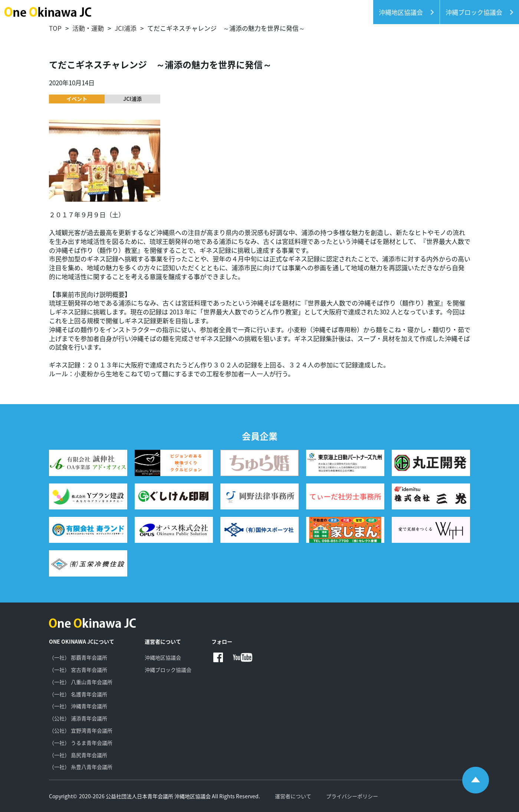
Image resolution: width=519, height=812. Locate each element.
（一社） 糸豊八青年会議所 (81, 767)
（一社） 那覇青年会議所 (78, 657)
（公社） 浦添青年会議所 (78, 718)
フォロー (222, 642)
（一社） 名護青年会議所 (78, 694)
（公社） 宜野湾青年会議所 (81, 730)
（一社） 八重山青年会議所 (81, 682)
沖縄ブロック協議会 (168, 670)
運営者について (163, 642)
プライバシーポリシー (352, 796)
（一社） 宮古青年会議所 (78, 670)
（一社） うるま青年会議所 (81, 743)
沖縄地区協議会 (163, 657)
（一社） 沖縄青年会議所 (78, 706)
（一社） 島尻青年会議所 (78, 755)
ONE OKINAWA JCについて (82, 642)
